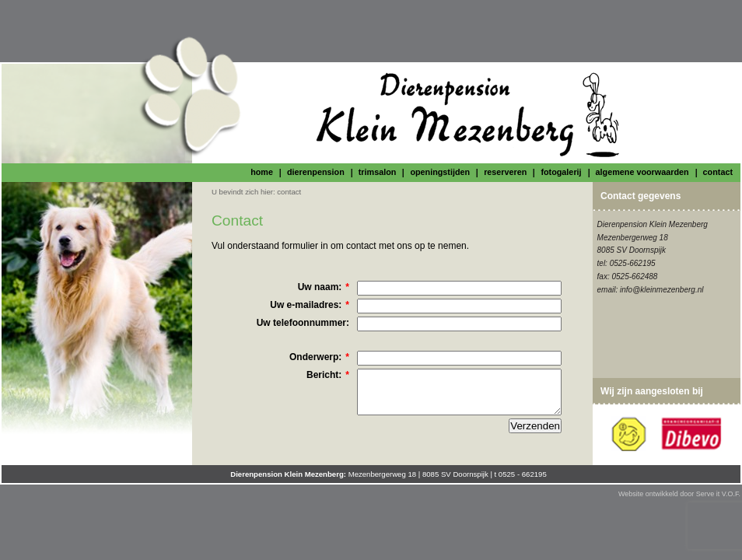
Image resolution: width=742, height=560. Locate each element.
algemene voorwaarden (642, 172)
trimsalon (378, 172)
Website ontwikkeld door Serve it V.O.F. (679, 494)
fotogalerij (561, 172)
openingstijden (440, 172)
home (262, 172)
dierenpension (316, 172)
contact (718, 172)
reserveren (505, 172)
